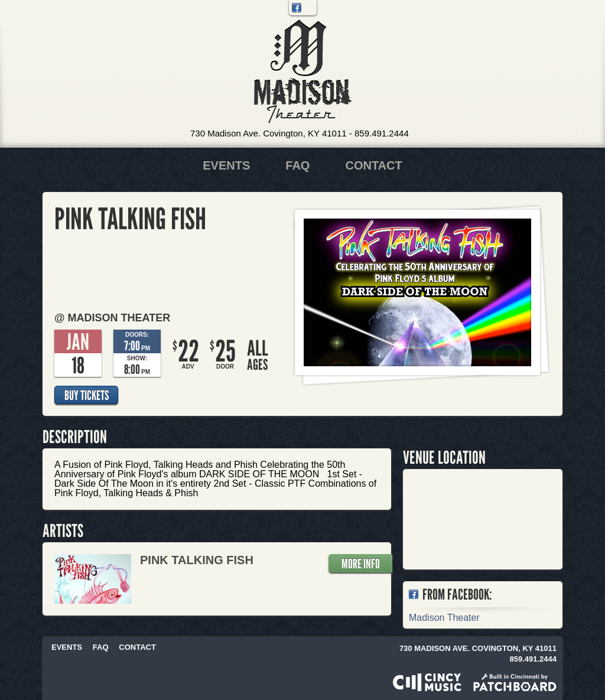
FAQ (297, 165)
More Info (361, 564)
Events (226, 165)
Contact (373, 165)
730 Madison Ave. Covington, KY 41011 (269, 133)
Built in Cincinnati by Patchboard (515, 682)
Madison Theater (303, 72)
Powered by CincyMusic (427, 682)
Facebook (297, 8)
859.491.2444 (382, 133)
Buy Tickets (87, 395)
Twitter (309, 8)
